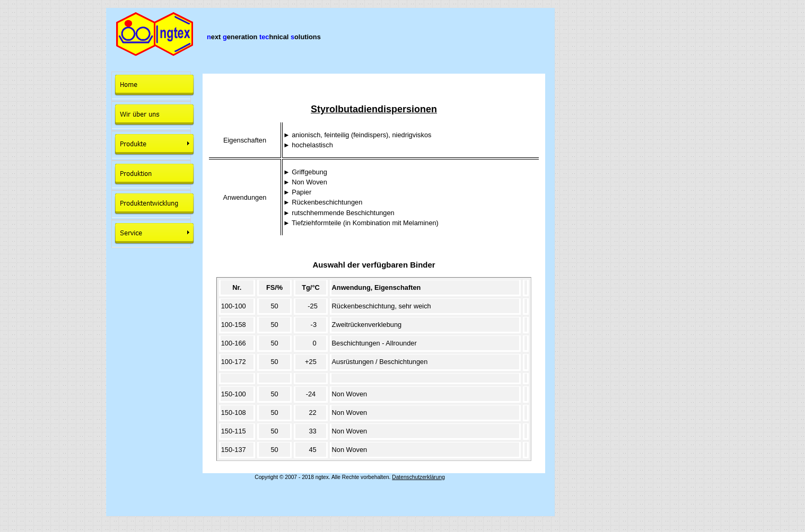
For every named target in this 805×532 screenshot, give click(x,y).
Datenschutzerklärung (418, 477)
